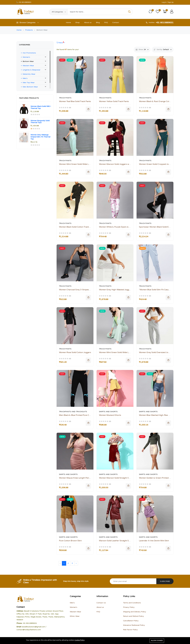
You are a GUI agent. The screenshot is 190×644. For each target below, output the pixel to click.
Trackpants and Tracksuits (73, 412)
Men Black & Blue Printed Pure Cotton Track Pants (82, 415)
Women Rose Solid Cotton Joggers (75, 352)
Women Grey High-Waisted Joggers (115, 290)
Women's (26, 57)
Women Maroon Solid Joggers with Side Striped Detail (124, 164)
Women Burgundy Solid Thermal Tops (40, 122)
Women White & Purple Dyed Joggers (116, 227)
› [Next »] (76, 563)
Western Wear (28, 66)
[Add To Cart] (88, 109)
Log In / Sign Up (168, 2)
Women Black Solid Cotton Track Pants (77, 227)
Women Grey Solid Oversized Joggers (156, 352)
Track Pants (65, 98)
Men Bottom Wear (30, 87)
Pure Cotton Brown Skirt (70, 541)
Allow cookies (157, 641)
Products (29, 30)
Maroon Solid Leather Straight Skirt (115, 541)
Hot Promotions (29, 53)
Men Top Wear (29, 83)
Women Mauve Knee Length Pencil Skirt (77, 478)
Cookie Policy (80, 640)
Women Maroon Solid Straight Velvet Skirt (118, 478)
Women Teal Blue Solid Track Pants (75, 101)
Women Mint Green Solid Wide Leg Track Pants (81, 164)
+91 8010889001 (25, 2)
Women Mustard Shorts (110, 415)
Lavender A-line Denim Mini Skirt (154, 541)
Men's (25, 78)
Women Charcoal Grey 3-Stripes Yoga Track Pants (82, 290)
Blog (98, 22)
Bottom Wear (28, 61)
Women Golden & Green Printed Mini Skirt (158, 478)
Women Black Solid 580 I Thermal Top (41, 107)
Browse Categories (28, 23)
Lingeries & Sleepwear (32, 70)
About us (88, 22)
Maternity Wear (29, 74)
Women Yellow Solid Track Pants (114, 101)
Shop (77, 22)
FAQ (106, 22)
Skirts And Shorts (108, 412)
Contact (116, 22)
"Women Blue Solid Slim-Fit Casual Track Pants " (161, 290)
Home (68, 22)
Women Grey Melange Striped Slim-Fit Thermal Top (40, 137)
